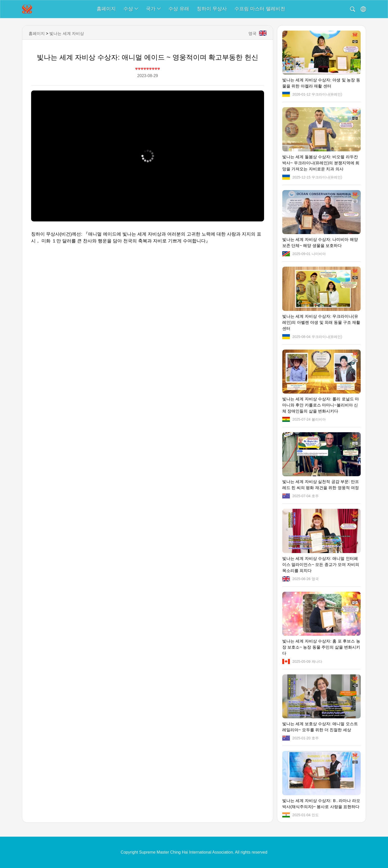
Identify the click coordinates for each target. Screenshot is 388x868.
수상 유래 (179, 9)
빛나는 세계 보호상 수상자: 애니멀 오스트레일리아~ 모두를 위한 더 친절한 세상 (320, 727)
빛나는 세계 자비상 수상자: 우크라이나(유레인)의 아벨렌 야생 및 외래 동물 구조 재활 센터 (321, 322)
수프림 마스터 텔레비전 (260, 9)
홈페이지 (106, 9)
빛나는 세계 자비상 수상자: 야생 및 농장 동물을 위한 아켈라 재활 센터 (321, 83)
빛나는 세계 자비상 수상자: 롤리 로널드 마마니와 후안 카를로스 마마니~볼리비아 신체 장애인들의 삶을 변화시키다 (321, 405)
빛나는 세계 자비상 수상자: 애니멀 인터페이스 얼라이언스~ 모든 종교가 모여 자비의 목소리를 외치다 (321, 565)
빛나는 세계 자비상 (67, 33)
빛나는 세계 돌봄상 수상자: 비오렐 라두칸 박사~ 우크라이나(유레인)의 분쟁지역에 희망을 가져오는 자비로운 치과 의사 (321, 163)
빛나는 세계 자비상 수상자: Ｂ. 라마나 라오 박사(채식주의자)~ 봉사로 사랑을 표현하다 (321, 804)
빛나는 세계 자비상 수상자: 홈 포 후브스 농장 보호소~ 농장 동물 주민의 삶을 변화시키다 (321, 647)
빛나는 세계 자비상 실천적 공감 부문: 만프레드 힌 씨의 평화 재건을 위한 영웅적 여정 (321, 485)
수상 (131, 9)
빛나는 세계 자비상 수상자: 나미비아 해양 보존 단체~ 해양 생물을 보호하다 (320, 243)
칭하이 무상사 (212, 9)
